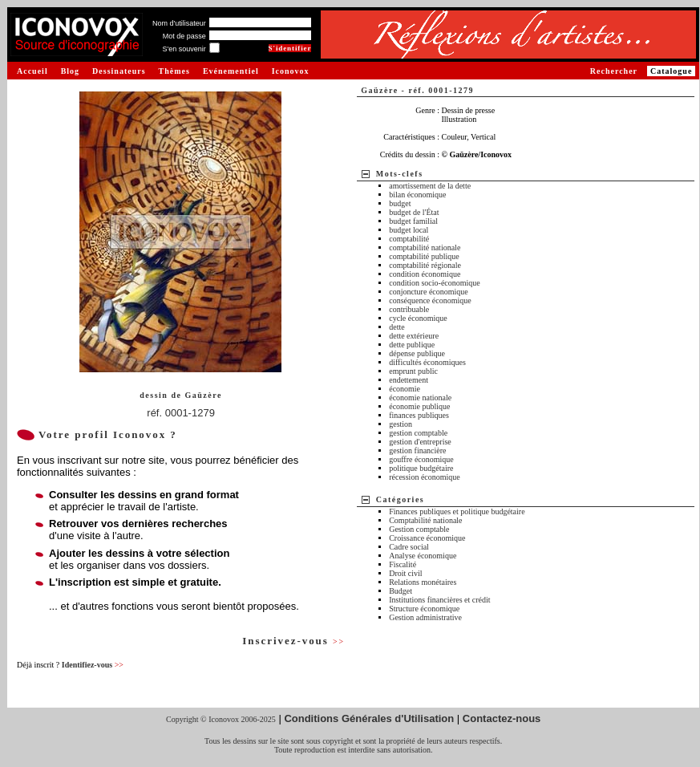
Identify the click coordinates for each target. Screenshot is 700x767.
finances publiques (419, 415)
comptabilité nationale (425, 248)
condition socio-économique (435, 283)
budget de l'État (414, 212)
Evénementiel (231, 71)
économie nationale (420, 398)
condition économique (425, 274)
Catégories (401, 499)
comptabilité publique (424, 256)
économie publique (419, 406)
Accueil (32, 71)
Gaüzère (203, 395)
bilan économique (417, 195)
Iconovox (291, 71)
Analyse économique (423, 556)
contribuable (409, 309)
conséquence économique (430, 300)
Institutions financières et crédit (439, 600)
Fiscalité (403, 564)
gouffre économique (421, 459)
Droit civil (405, 573)
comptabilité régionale (425, 265)
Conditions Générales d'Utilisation (369, 718)
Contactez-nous (502, 718)
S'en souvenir (184, 49)
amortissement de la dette (430, 186)
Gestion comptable (419, 529)
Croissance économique (427, 538)
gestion (401, 424)
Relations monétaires (423, 582)
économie (405, 389)
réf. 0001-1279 (181, 413)
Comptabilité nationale (425, 520)
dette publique (412, 345)
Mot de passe (184, 36)
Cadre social (409, 547)
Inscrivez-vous (293, 641)
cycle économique (418, 318)
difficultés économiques (427, 362)
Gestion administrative (425, 617)
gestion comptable (418, 433)
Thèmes (174, 71)
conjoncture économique (429, 292)
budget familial (413, 221)
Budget (401, 591)
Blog (70, 71)
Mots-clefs (400, 174)
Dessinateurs (119, 71)
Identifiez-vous (93, 665)
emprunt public (413, 371)
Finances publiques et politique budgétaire (457, 511)
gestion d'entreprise (420, 442)
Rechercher (614, 71)
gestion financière (417, 450)
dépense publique (417, 353)
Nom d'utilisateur (179, 23)
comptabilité (409, 239)
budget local (409, 230)
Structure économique (424, 609)
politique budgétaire (421, 468)
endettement (409, 380)
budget (400, 203)
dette (397, 327)
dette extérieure (414, 336)
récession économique (425, 477)
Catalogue (671, 71)
